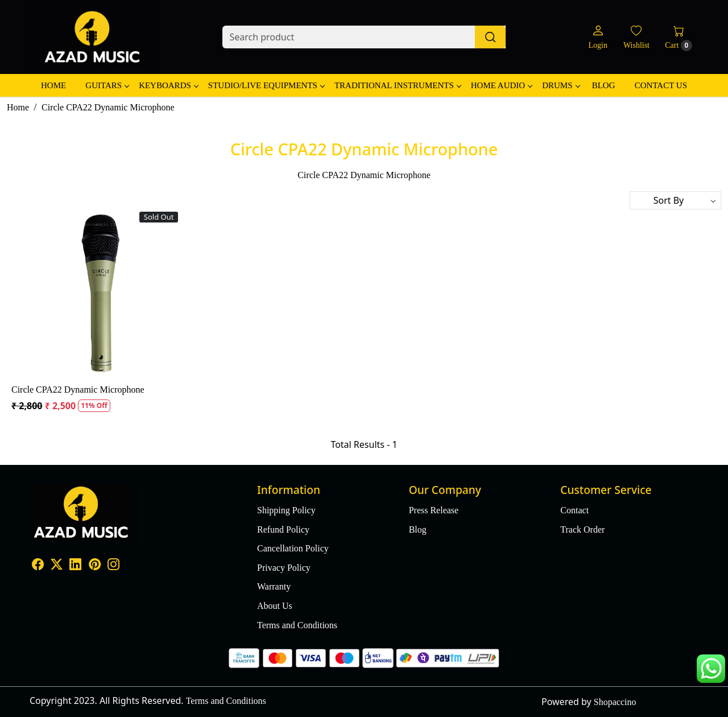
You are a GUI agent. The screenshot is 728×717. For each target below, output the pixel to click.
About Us (275, 606)
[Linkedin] (75, 566)
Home (53, 85)
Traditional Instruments (398, 85)
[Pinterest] (95, 566)
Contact (574, 510)
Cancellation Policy (293, 548)
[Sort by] (675, 200)
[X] (57, 566)
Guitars (107, 85)
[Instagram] (113, 566)
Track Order (582, 529)
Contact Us (661, 85)
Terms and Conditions (297, 625)
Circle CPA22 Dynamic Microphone (78, 390)
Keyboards (168, 85)
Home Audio (501, 85)
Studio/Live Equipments (266, 85)
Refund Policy (283, 529)
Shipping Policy (286, 510)
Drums (561, 85)
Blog (604, 85)
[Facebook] (38, 566)
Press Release (434, 510)
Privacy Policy (284, 568)
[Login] (597, 37)
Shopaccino (615, 702)
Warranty (274, 586)
